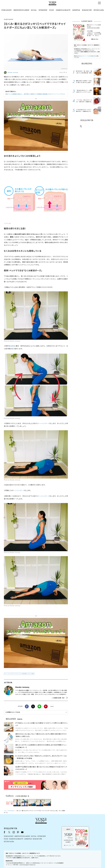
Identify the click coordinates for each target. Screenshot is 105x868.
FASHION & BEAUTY (63, 10)
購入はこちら (95, 39)
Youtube (98, 126)
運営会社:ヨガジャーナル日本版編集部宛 (86, 56)
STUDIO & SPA (99, 10)
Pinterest (46, 706)
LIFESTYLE (76, 10)
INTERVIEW (43, 10)
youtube (47, 824)
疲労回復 (25, 674)
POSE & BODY (7, 10)
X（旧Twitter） (34, 824)
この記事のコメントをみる (13, 712)
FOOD (52, 10)
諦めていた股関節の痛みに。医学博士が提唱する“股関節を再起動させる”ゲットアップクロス (33, 94)
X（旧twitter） (33, 706)
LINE (39, 706)
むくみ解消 (31, 674)
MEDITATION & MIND (21, 10)
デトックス (8, 674)
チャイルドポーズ (44, 423)
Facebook (27, 706)
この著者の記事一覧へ (58, 698)
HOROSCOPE (87, 10)
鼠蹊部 (12, 346)
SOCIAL (34, 10)
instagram (87, 126)
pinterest (92, 126)
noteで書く (52, 706)
